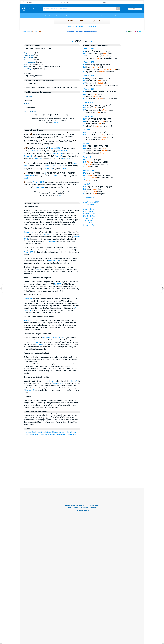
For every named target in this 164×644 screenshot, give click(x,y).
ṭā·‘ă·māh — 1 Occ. (89, 214)
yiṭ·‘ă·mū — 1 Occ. (89, 225)
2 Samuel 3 (56, 338)
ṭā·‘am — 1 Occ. (88, 211)
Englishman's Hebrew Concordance (52, 434)
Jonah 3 (63, 338)
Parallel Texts (72, 434)
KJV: (84, 56)
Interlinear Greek (30, 432)
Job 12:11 (58, 176)
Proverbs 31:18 (36, 151)
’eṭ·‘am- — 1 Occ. (88, 209)
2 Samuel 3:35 (29, 156)
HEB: (84, 51)
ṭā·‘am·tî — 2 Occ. (89, 216)
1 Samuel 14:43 (59, 166)
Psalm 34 (36, 342)
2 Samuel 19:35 (54, 261)
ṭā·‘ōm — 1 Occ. (88, 221)
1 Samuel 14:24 (54, 148)
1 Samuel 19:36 (54, 153)
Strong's (30, 32)
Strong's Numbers (59, 432)
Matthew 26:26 (58, 383)
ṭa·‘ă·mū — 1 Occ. (89, 218)
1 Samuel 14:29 (50, 241)
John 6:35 (51, 381)
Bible (25, 32)
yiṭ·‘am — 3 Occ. (88, 223)
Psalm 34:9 (38, 159)
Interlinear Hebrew (44, 432)
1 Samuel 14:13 (64, 159)
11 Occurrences (88, 198)
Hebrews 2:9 (29, 390)
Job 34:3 (27, 178)
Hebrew (35, 32)
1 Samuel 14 (29, 232)
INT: (84, 58)
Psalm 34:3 (43, 345)
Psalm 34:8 (28, 299)
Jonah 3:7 (58, 156)
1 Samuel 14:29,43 (59, 151)
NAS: (84, 54)
